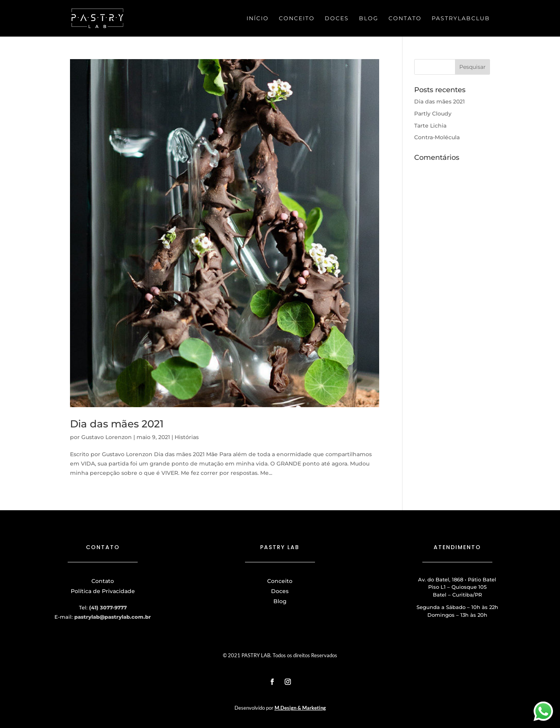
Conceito (297, 19)
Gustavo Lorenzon (107, 437)
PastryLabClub (461, 19)
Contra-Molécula (437, 137)
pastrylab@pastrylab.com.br (113, 617)
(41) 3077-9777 (108, 607)
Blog (369, 19)
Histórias (187, 437)
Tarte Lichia (430, 126)
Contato (405, 19)
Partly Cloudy (433, 114)
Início (258, 19)
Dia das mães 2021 (117, 424)
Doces (337, 19)
